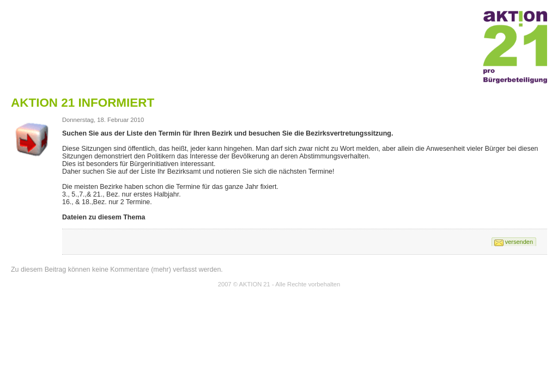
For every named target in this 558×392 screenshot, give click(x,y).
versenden (519, 242)
